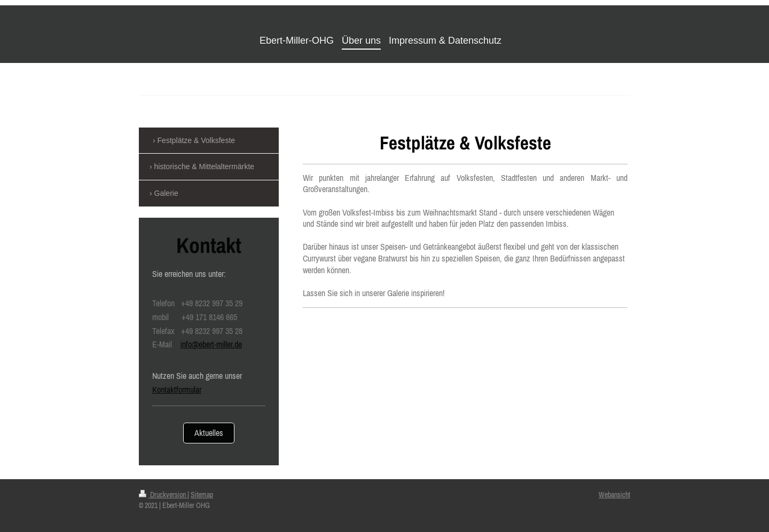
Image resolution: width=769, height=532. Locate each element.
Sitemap (202, 495)
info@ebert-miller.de (211, 344)
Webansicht (614, 495)
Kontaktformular (177, 390)
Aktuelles (209, 433)
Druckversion (163, 495)
